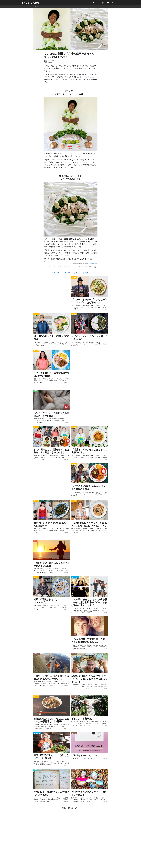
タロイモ (94, 268)
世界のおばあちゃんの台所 (91, 266)
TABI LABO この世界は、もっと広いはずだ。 (70, 273)
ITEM (35, 770)
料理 (65, 266)
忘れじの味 (81, 266)
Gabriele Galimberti (94, 264)
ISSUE (36, 391)
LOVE (35, 541)
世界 (69, 266)
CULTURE (74, 617)
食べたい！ (60, 266)
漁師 (50, 266)
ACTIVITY (74, 278)
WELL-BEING (75, 578)
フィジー (54, 266)
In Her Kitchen (88, 77)
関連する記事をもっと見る (70, 808)
